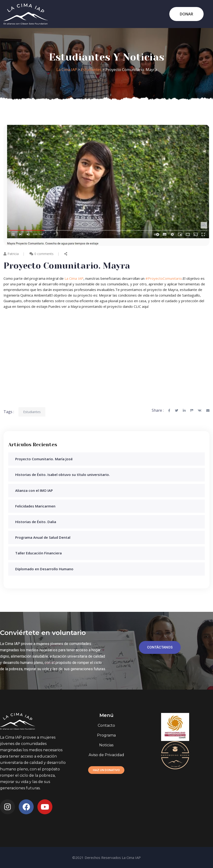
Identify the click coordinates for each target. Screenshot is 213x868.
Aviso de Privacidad (106, 755)
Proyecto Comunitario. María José (44, 459)
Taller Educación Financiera (38, 553)
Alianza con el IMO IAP (34, 490)
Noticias (106, 745)
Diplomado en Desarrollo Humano (44, 569)
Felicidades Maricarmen (35, 506)
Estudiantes (32, 412)
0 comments (44, 254)
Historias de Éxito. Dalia (36, 522)
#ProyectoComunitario (164, 278)
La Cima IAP (74, 278)
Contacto (106, 725)
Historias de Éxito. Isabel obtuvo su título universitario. (63, 475)
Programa (106, 735)
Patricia (11, 254)
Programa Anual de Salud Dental (43, 537)
